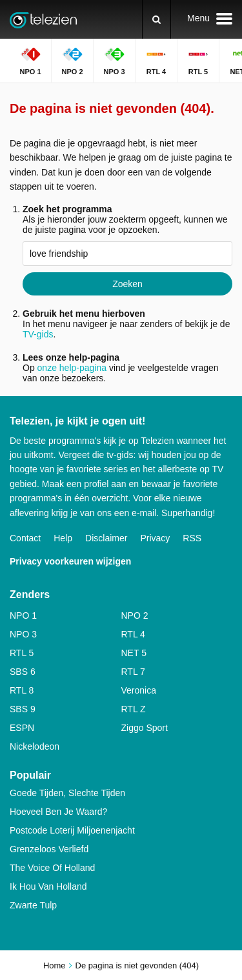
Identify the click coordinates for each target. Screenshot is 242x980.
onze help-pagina (72, 368)
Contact (25, 538)
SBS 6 (23, 672)
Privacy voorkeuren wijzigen (70, 561)
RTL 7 (133, 672)
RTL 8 (22, 690)
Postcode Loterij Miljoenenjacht (72, 830)
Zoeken (127, 284)
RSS (192, 538)
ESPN (22, 728)
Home (55, 965)
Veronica (139, 690)
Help (63, 538)
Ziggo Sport (145, 728)
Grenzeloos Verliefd (49, 849)
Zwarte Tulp (33, 905)
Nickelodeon (35, 746)
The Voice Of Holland (52, 868)
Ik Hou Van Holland (48, 886)
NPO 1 (23, 615)
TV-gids (38, 334)
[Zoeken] (156, 19)
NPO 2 (135, 615)
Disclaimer (106, 538)
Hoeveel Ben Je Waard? (58, 812)
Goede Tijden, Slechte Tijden (67, 793)
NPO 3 (23, 634)
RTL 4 (133, 634)
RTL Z (134, 709)
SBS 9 (23, 709)
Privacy (155, 538)
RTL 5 (22, 653)
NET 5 (134, 653)
